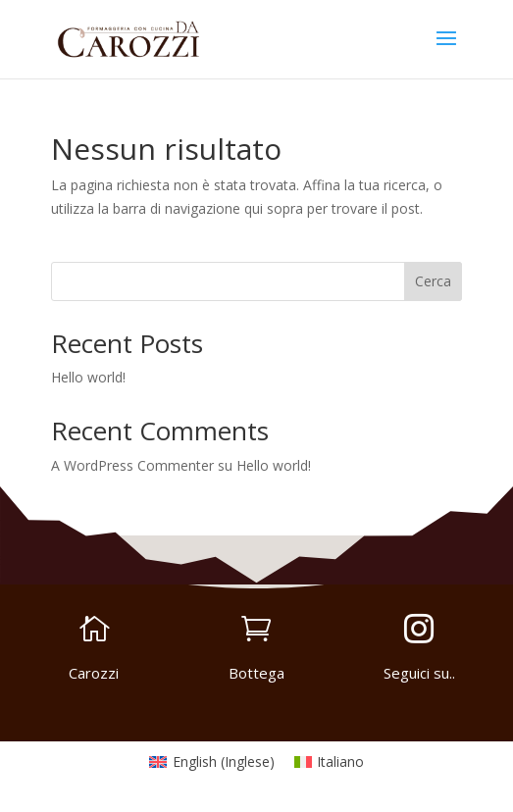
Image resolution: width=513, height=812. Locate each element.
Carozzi (94, 673)
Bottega (256, 673)
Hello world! (88, 377)
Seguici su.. (419, 673)
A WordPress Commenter (132, 465)
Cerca (433, 281)
